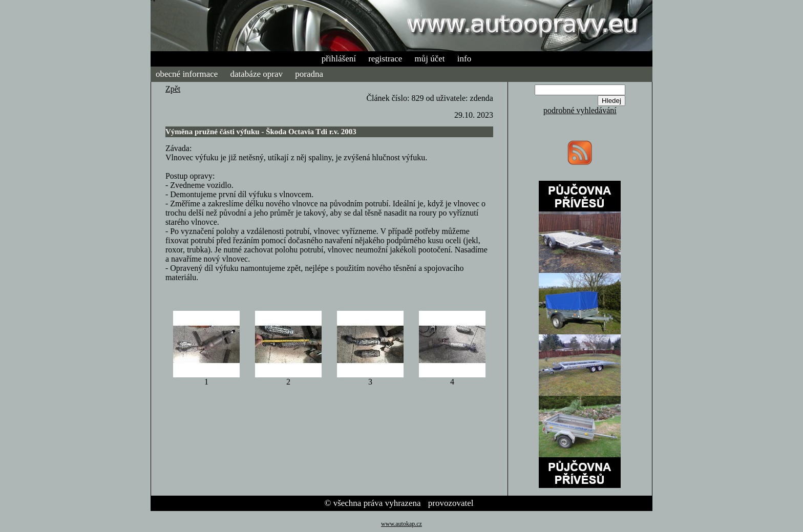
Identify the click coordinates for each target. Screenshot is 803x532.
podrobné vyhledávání (580, 110)
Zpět (173, 89)
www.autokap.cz (401, 524)
